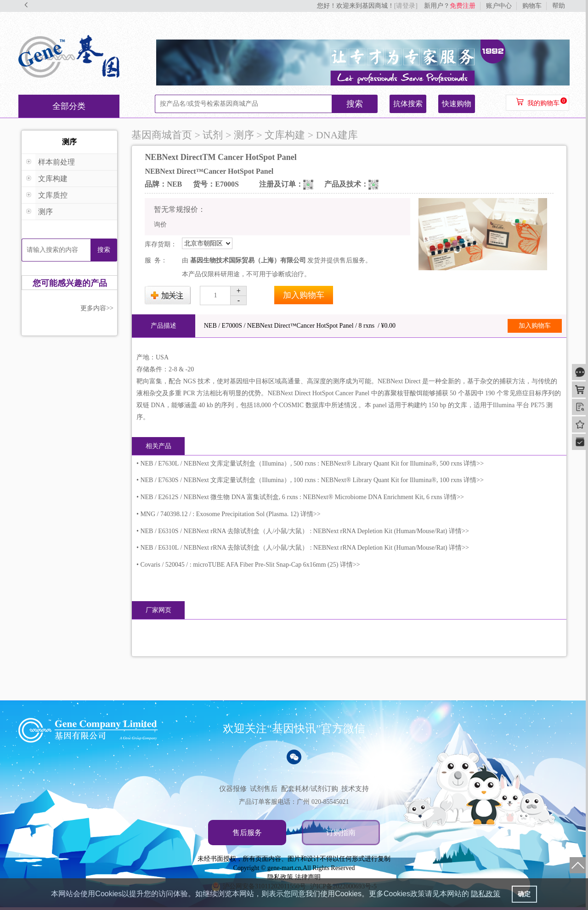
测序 (45, 212)
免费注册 (463, 6)
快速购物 (457, 104)
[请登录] (406, 6)
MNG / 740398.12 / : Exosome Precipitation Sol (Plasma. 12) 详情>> (230, 514)
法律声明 (308, 877)
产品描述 (164, 326)
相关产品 (158, 446)
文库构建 (53, 179)
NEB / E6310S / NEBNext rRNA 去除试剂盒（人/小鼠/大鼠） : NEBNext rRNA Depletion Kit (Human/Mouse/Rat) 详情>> (304, 531)
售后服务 (247, 833)
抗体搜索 (408, 104)
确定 (524, 894)
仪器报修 (233, 789)
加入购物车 (304, 295)
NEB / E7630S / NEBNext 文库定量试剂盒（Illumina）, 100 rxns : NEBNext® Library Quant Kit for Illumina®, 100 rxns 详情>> (312, 480)
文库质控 (53, 195)
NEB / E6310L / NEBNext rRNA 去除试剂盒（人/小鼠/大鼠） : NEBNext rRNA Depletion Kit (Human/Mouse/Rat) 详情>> (305, 548)
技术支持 (355, 789)
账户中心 (499, 6)
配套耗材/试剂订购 (310, 789)
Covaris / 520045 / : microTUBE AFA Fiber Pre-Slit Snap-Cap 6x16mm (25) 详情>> (250, 565)
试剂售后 (264, 789)
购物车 (532, 6)
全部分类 (69, 106)
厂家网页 (158, 610)
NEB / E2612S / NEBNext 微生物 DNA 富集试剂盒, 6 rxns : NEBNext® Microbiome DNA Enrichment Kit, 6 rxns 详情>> (302, 497)
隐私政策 (280, 877)
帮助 (559, 6)
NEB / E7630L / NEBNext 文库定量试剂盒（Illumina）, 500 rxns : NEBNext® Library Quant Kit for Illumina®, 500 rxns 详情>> (312, 464)
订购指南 (341, 833)
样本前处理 (57, 162)
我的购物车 (543, 103)
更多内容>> (97, 308)
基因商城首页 (162, 135)
